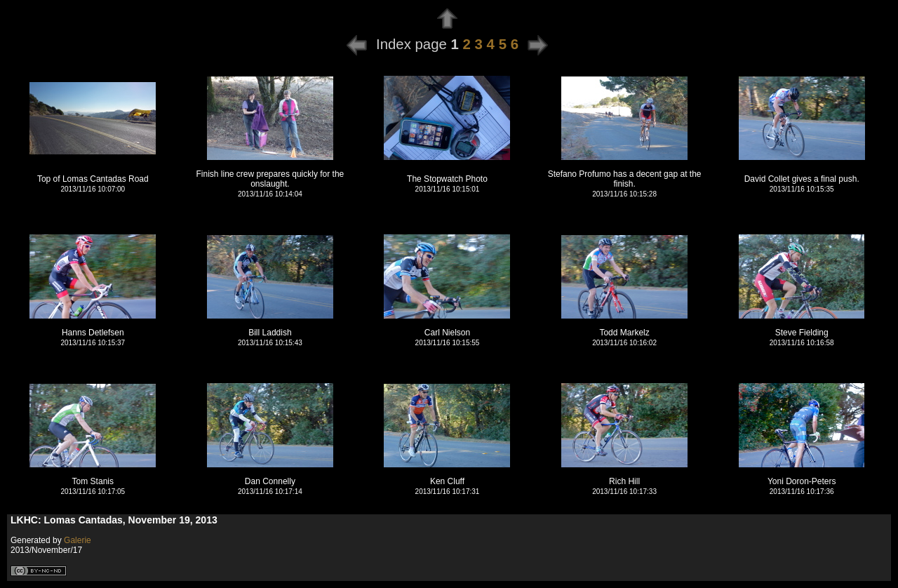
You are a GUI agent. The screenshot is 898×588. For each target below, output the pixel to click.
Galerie (78, 540)
